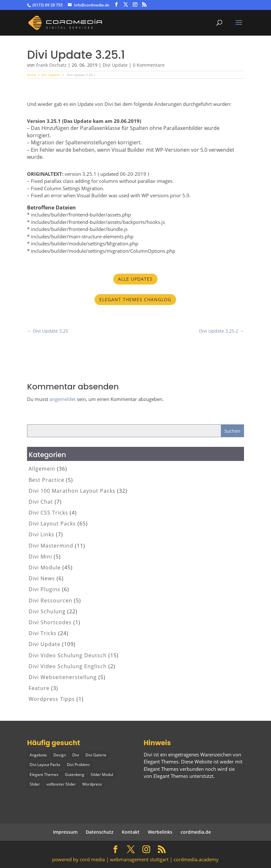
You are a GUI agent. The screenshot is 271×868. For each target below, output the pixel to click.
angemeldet (63, 399)
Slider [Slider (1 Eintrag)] (35, 784)
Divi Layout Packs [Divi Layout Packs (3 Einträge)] (45, 765)
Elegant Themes (171, 776)
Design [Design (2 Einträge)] (60, 755)
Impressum (65, 832)
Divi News (42, 578)
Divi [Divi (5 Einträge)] (76, 755)
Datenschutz (100, 832)
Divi (148, 754)
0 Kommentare (149, 65)
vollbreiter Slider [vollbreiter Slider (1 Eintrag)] (61, 784)
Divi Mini (40, 557)
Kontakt (131, 832)
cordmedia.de (196, 832)
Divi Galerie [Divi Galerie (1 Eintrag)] (96, 755)
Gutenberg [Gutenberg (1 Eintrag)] (75, 774)
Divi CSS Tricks (48, 513)
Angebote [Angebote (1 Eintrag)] (38, 755)
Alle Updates (135, 279)
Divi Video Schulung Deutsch (68, 655)
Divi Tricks (43, 633)
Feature (39, 688)
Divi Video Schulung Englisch (68, 666)
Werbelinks (160, 832)
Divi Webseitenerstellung (63, 677)
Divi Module (45, 567)
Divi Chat (41, 502)
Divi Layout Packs (52, 523)
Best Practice (46, 480)
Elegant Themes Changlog (135, 299)
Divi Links (41, 534)
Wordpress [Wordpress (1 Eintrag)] (92, 784)
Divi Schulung (47, 611)
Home (32, 75)
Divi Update (115, 65)
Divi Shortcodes (50, 622)
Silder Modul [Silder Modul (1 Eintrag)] (102, 774)
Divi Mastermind (51, 546)
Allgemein (42, 469)
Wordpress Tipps (52, 699)
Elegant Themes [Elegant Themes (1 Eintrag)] (44, 774)
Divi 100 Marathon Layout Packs (72, 491)
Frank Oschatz (51, 65)
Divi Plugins (45, 589)
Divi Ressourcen (50, 600)
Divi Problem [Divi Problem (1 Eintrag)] (78, 765)
